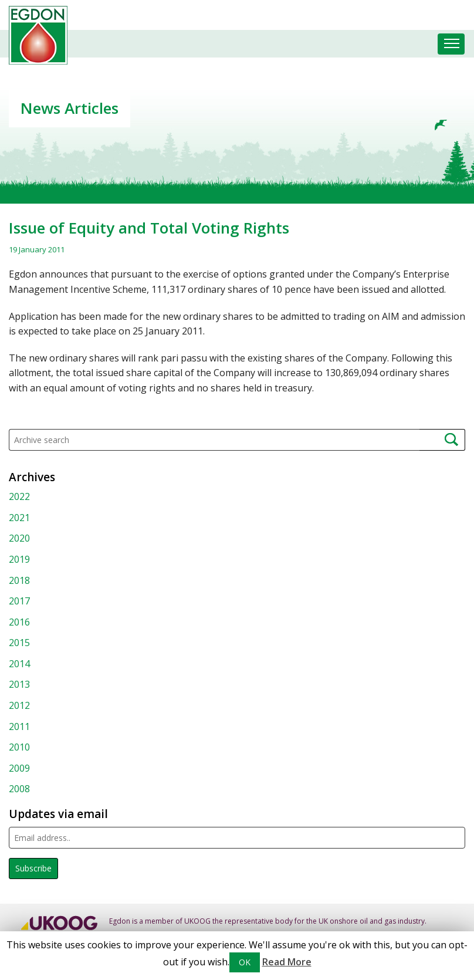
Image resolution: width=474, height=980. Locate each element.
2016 (19, 622)
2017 (19, 601)
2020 (19, 538)
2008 (19, 789)
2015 (19, 643)
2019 (19, 559)
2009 (19, 768)
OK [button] (245, 962)
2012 (19, 705)
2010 (19, 747)
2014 (19, 664)
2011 (19, 726)
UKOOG (197, 921)
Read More (287, 962)
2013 (19, 684)
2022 (19, 496)
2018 (19, 580)
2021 (19, 518)
